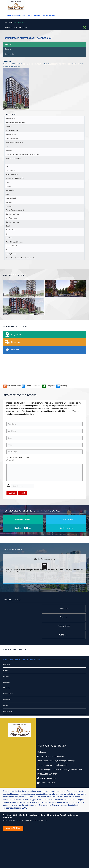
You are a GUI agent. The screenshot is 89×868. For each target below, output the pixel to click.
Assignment (38, 15)
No (10, 460)
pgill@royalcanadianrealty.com (52, 739)
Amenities (12, 350)
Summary (9, 49)
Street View (12, 342)
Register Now (8, 694)
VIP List (46, 15)
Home (9, 15)
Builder (6, 688)
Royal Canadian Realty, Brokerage (56, 743)
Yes (16, 460)
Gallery (6, 653)
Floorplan (67, 608)
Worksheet (28, 617)
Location (6, 659)
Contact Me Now (13, 811)
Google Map (12, 335)
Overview (8, 44)
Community (9, 54)
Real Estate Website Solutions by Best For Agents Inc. (40, 864)
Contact (52, 15)
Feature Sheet (67, 617)
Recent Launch (28, 15)
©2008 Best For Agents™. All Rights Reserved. (40, 862)
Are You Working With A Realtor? (18, 458)
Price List (28, 608)
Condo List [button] (17, 15)
